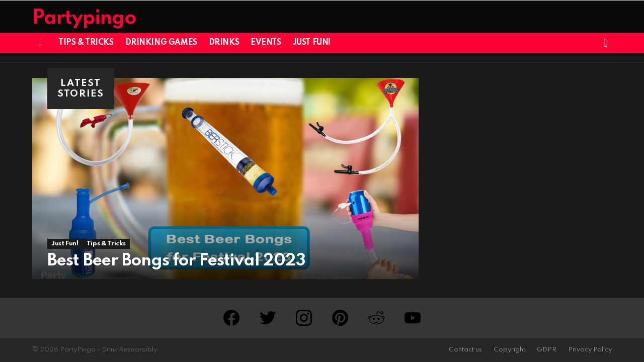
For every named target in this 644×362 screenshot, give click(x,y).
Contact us (465, 350)
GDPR (547, 350)
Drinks (224, 43)
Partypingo (84, 18)
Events (266, 43)
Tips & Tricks (86, 43)
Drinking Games (161, 43)
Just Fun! (312, 43)
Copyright (509, 350)
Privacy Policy (590, 350)
